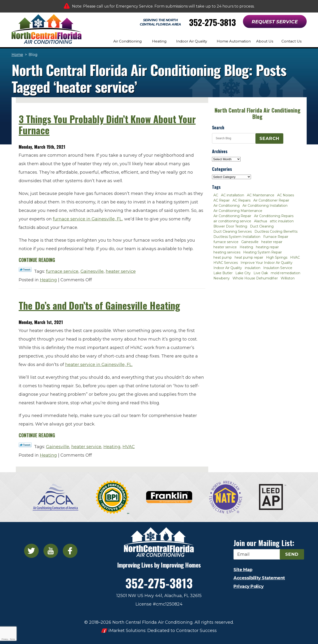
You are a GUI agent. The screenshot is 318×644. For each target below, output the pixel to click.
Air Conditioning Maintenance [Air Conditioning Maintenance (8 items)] (238, 211)
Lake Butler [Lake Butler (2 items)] (223, 273)
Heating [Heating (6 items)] (246, 247)
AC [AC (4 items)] (216, 195)
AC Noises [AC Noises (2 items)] (286, 195)
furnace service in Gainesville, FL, (88, 219)
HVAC (129, 447)
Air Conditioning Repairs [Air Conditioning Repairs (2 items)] (274, 216)
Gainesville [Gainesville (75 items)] (250, 242)
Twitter (31, 551)
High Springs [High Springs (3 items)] (277, 257)
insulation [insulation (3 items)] (253, 268)
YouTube (51, 551)
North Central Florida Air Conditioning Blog (257, 113)
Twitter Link (25, 269)
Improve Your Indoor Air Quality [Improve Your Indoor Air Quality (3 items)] (267, 263)
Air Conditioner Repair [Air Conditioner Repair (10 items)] (271, 200)
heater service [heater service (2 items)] (225, 247)
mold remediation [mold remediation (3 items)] (286, 273)
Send (292, 554)
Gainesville (92, 271)
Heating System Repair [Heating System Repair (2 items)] (263, 252)
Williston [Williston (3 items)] (288, 278)
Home (17, 55)
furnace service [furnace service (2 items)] (226, 242)
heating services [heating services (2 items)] (227, 252)
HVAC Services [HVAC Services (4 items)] (226, 263)
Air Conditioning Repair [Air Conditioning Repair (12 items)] (232, 216)
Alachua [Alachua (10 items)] (261, 221)
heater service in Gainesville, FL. (99, 365)
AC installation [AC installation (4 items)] (233, 195)
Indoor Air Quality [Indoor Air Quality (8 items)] (228, 268)
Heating (48, 280)
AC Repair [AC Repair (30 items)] (222, 200)
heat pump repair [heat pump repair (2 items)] (249, 257)
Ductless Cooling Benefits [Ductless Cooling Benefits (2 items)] (276, 232)
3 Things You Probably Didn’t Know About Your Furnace (107, 125)
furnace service (62, 271)
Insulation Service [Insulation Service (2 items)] (278, 268)
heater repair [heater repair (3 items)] (272, 242)
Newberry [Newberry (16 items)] (222, 278)
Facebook (70, 551)
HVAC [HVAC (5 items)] (295, 257)
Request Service (275, 22)
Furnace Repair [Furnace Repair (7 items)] (276, 237)
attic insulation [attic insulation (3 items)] (282, 221)
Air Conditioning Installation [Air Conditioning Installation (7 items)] (265, 206)
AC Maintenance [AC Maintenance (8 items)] (261, 195)
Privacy (4, 639)
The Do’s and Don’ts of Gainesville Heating (99, 305)
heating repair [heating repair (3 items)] (267, 247)
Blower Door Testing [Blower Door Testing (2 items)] (230, 226)
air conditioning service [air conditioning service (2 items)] (232, 221)
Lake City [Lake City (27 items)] (243, 273)
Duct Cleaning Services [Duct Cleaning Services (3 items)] (233, 232)
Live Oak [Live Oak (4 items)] (261, 273)
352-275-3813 (212, 22)
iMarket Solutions (127, 631)
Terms (13, 639)
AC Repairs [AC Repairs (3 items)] (242, 200)
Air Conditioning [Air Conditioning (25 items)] (227, 206)
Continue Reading (37, 260)
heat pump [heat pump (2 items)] (223, 257)
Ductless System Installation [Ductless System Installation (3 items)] (237, 237)
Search (269, 139)
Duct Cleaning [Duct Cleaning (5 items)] (262, 226)
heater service (121, 271)
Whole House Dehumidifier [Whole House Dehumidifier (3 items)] (255, 278)
